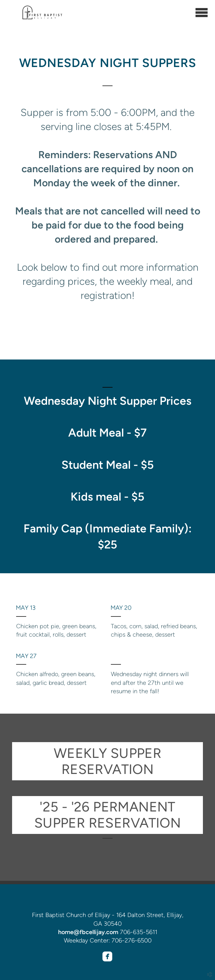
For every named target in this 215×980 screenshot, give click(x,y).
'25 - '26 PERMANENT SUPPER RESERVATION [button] (107, 815)
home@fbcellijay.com (88, 932)
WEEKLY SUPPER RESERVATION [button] (107, 761)
